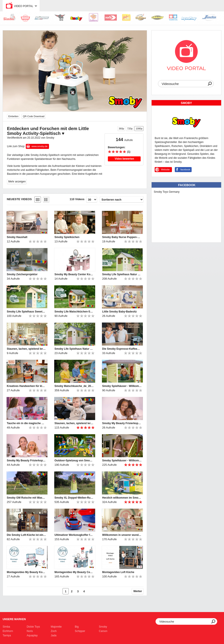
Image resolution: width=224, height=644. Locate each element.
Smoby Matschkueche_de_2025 (74, 386)
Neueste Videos (19, 199)
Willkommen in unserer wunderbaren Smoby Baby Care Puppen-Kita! (122, 535)
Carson (103, 631)
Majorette (56, 627)
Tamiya (7, 635)
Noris (30, 631)
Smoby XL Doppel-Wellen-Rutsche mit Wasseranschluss (74, 498)
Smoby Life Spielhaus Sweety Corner (26, 312)
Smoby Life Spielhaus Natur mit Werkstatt (74, 349)
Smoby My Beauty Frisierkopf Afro (122, 423)
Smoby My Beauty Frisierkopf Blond (26, 461)
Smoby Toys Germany (167, 192)
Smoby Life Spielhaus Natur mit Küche (122, 274)
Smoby (103, 627)
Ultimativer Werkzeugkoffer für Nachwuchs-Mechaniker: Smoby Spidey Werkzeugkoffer (74, 535)
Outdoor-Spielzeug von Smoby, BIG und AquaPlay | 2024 (74, 461)
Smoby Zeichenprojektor (22, 274)
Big (77, 627)
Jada (54, 635)
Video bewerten (124, 159)
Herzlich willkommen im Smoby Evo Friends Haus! (122, 498)
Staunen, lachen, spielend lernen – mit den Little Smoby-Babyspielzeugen (26, 349)
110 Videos (77, 199)
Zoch (54, 631)
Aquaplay (32, 635)
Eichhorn (8, 631)
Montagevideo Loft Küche (118, 572)
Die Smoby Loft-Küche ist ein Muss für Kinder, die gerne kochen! (26, 535)
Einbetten (13, 116)
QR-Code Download (33, 116)
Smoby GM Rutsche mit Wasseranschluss (26, 498)
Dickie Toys (33, 627)
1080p (139, 129)
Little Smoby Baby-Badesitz (119, 312)
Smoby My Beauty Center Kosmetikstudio (74, 274)
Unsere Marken (14, 619)
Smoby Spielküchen (67, 237)
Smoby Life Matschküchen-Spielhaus (74, 312)
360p (121, 129)
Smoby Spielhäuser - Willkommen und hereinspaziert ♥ (122, 386)
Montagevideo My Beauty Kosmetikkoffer (26, 572)
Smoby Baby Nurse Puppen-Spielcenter (122, 237)
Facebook (187, 185)
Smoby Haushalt (17, 237)
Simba (6, 627)
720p (130, 129)
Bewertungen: (117, 147)
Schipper (80, 631)
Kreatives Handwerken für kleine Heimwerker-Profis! (26, 386)
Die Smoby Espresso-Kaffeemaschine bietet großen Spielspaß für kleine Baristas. (122, 349)
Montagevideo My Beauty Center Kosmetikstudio (74, 572)
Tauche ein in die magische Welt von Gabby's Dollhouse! (26, 423)
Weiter (138, 591)
